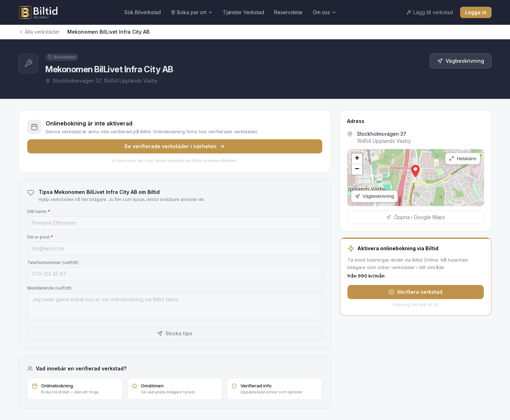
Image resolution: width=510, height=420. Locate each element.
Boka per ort (192, 12)
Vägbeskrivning (461, 61)
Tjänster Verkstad (243, 12)
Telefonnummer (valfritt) (53, 262)
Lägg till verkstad (430, 12)
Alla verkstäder (39, 32)
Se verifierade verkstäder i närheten (175, 146)
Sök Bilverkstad (143, 12)
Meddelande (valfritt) (49, 288)
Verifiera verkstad (415, 292)
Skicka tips (175, 333)
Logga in (476, 12)
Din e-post (40, 237)
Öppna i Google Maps (416, 217)
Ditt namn (39, 211)
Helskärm (463, 159)
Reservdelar (288, 12)
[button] (415, 171)
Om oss (325, 12)
